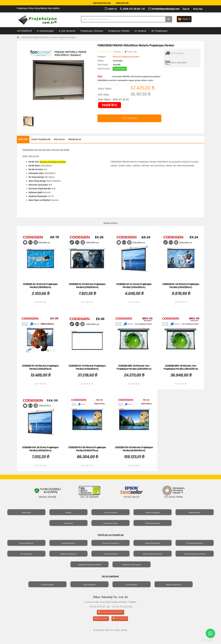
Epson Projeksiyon (26, 543)
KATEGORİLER (24, 31)
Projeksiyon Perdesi (119, 31)
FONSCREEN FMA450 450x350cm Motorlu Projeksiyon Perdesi (48, 37)
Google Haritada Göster (110, 612)
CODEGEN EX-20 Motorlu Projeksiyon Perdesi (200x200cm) (87, 286)
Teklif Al (111, 9)
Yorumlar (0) (75, 139)
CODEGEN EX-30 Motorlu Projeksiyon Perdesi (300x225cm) (40, 367)
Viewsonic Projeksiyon (111, 543)
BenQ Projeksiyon (68, 543)
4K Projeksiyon (159, 31)
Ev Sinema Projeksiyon (195, 543)
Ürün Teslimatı (132, 585)
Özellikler (59, 139)
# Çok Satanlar (67, 31)
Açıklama (23, 139)
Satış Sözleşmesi (89, 585)
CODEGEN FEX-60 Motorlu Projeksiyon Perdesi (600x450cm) (134, 449)
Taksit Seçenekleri (179, 63)
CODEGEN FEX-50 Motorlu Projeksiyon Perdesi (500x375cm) (87, 449)
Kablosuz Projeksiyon (68, 554)
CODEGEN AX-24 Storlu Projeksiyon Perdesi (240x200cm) (134, 286)
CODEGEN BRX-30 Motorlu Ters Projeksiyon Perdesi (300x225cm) (181, 367)
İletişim (69, 512)
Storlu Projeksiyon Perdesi (153, 554)
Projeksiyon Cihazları (92, 31)
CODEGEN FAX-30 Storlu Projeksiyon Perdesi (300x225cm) (40, 449)
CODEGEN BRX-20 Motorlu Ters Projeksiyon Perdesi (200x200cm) (134, 367)
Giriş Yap (198, 9)
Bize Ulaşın (101, 619)
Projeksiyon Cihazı (110, 523)
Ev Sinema (140, 31)
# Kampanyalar (45, 31)
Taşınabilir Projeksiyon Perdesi (89, 565)
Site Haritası (120, 619)
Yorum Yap (131, 52)
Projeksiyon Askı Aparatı (132, 565)
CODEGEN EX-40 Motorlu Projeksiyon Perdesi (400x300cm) (87, 367)
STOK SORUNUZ (129, 118)
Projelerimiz (68, 523)
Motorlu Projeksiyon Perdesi (195, 554)
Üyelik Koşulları (47, 585)
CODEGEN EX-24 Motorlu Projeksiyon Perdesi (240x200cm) (181, 286)
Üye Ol (186, 9)
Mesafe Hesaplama (153, 512)
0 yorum (117, 52)
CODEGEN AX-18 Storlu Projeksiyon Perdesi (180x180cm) (40, 286)
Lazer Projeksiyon (110, 554)
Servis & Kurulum (111, 512)
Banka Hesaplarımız (174, 585)
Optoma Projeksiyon (153, 543)
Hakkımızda (26, 512)
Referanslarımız (195, 512)
